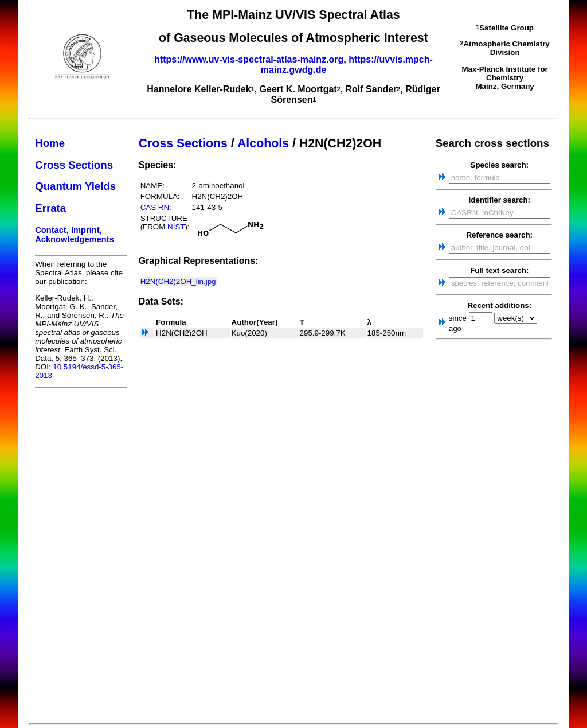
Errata (50, 208)
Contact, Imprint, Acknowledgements (75, 235)
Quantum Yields (75, 186)
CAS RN (155, 207)
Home (50, 143)
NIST (176, 227)
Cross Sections (74, 165)
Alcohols (263, 143)
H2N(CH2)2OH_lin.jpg (178, 281)
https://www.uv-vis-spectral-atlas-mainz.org (249, 59)
